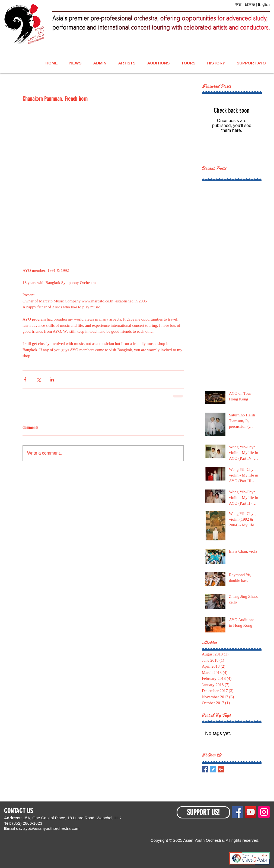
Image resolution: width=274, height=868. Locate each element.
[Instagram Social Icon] (264, 812)
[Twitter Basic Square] (213, 769)
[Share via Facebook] (25, 379)
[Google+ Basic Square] (221, 769)
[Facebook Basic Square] (205, 769)
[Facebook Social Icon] (237, 812)
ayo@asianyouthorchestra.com (51, 828)
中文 (238, 4)
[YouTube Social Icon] (251, 812)
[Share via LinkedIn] (52, 379)
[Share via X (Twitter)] (38, 379)
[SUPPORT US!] (203, 812)
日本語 (250, 4)
